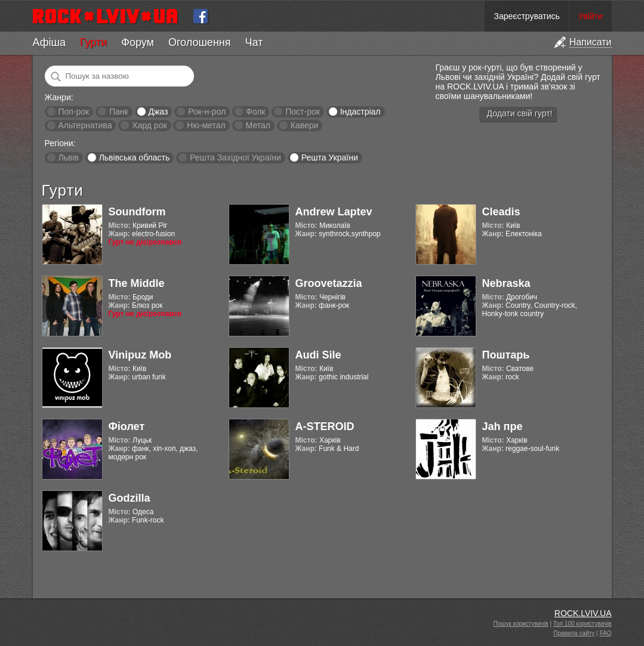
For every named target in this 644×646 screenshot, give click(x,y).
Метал (258, 125)
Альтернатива (85, 125)
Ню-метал (206, 125)
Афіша (49, 42)
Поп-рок (73, 112)
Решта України (330, 157)
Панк (119, 112)
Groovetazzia (329, 283)
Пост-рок (303, 112)
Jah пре (503, 426)
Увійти (591, 16)
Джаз (158, 112)
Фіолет (127, 426)
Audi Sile (318, 355)
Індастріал (360, 112)
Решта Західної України (235, 157)
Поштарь (506, 355)
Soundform (137, 212)
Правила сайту (574, 633)
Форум (138, 42)
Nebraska (506, 283)
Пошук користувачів (521, 624)
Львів (68, 157)
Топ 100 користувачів (583, 624)
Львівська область (135, 157)
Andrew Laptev (334, 212)
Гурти (93, 42)
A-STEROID (325, 426)
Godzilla (130, 498)
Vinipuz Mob (140, 355)
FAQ (605, 633)
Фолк (255, 112)
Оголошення (200, 42)
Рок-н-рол (207, 112)
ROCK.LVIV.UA (583, 613)
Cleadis (501, 212)
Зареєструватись (526, 16)
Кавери (305, 125)
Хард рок (149, 125)
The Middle (137, 283)
